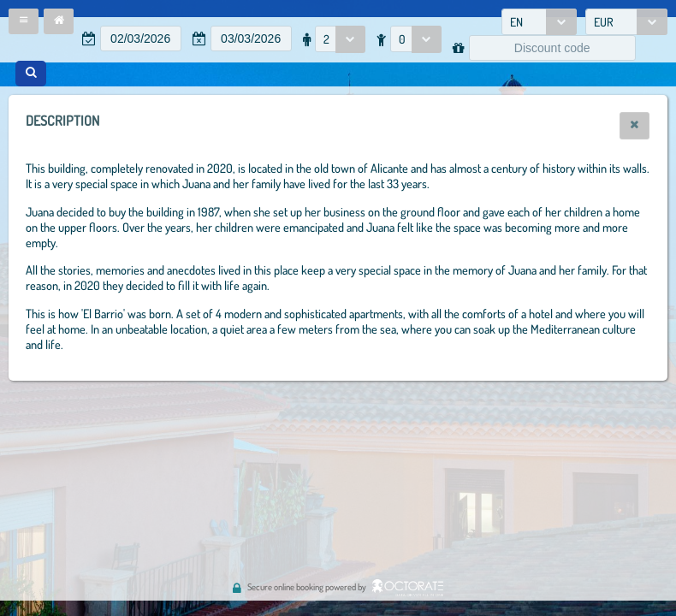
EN (516, 22)
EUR (604, 22)
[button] (24, 21)
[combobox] (539, 22)
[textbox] (141, 38)
